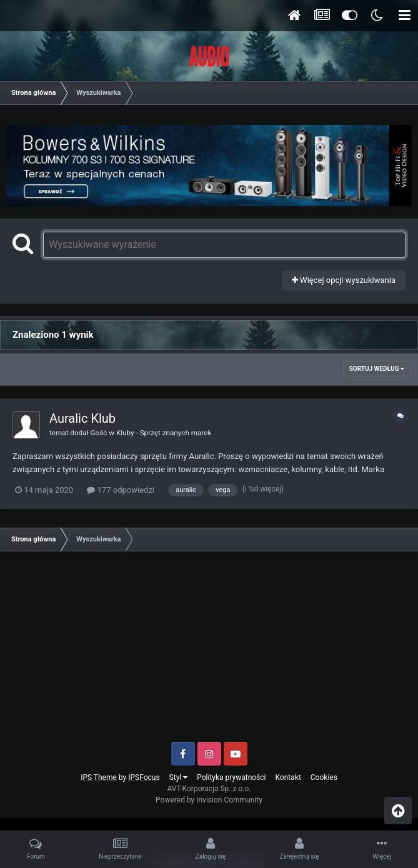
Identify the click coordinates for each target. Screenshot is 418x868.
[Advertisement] (209, 651)
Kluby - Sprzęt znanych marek (164, 433)
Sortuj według (377, 369)
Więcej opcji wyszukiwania (344, 280)
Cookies (324, 777)
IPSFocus (144, 777)
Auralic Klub (82, 418)
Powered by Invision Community (209, 800)
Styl (179, 777)
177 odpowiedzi (121, 490)
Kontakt (288, 777)
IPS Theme (99, 777)
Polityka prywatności (231, 777)
